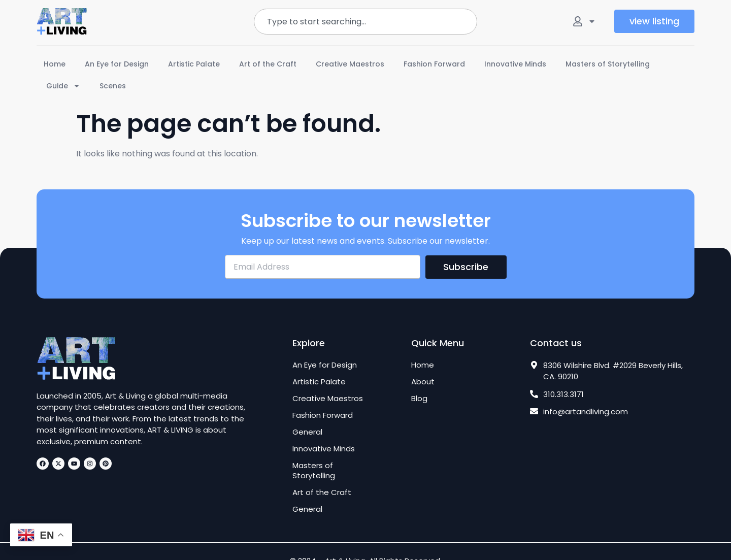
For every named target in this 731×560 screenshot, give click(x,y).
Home (55, 64)
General (307, 432)
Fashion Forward (434, 64)
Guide (63, 86)
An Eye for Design (117, 64)
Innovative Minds (515, 64)
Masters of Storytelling (608, 64)
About (423, 382)
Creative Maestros (350, 64)
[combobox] (365, 22)
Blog (419, 399)
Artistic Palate (194, 64)
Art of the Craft (268, 64)
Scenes (113, 86)
